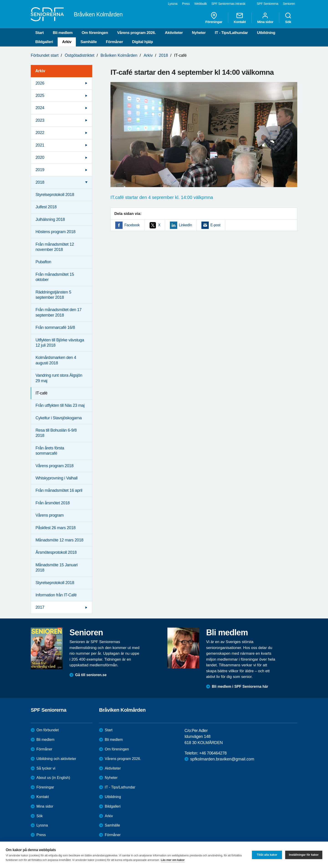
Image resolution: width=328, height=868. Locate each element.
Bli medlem (63, 33)
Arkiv (67, 42)
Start (40, 33)
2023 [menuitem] (40, 120)
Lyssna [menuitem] (173, 4)
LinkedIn (185, 225)
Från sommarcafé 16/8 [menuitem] (55, 327)
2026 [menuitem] (40, 83)
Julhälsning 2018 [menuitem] (50, 219)
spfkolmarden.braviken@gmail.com (222, 759)
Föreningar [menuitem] (214, 18)
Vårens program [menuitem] (50, 515)
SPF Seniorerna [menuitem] (268, 4)
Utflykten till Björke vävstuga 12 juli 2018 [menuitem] (60, 343)
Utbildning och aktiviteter (56, 759)
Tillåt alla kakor (267, 855)
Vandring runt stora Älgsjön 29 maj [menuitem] (59, 378)
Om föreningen (95, 33)
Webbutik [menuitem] (201, 4)
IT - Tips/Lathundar (231, 33)
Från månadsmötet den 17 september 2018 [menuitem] (59, 312)
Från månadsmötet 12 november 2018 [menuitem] (55, 247)
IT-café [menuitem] (41, 393)
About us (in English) (53, 778)
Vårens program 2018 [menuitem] (55, 466)
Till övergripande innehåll (0, 0)
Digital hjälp (142, 42)
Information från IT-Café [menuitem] (56, 595)
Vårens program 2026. (136, 33)
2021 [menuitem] (40, 145)
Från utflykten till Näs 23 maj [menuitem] (60, 405)
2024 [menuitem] (40, 108)
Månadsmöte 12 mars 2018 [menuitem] (59, 540)
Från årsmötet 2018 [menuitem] (53, 503)
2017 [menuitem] (40, 607)
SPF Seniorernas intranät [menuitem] (228, 4)
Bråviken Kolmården (119, 55)
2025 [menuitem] (40, 95)
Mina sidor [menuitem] (265, 18)
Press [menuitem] (186, 4)
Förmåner (114, 42)
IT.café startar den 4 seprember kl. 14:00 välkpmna (162, 197)
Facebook (132, 225)
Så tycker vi (46, 768)
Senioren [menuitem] (289, 4)
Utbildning (266, 33)
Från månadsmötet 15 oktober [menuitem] (55, 277)
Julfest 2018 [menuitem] (46, 207)
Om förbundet (48, 730)
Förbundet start (45, 55)
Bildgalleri (44, 42)
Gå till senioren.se (91, 675)
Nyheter (199, 33)
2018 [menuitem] (40, 182)
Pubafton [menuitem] (43, 262)
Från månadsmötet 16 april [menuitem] (59, 490)
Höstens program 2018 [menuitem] (55, 232)
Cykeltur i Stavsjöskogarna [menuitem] (59, 418)
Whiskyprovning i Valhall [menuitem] (56, 478)
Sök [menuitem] (288, 18)
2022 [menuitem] (40, 133)
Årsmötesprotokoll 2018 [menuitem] (56, 552)
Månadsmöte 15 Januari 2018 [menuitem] (57, 568)
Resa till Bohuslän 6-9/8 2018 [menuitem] (56, 433)
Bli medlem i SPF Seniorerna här (240, 686)
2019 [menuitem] (40, 170)
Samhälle (88, 42)
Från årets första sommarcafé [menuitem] (50, 451)
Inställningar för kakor (304, 855)
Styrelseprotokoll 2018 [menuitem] (55, 195)
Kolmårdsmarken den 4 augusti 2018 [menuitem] (56, 360)
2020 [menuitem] (40, 157)
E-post (215, 225)
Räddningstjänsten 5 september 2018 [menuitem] (53, 295)
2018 (163, 55)
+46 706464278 (213, 753)
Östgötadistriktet (79, 55)
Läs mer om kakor (173, 860)
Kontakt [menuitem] (240, 18)
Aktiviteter (174, 33)
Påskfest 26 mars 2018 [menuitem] (56, 528)
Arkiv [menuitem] (40, 71)
